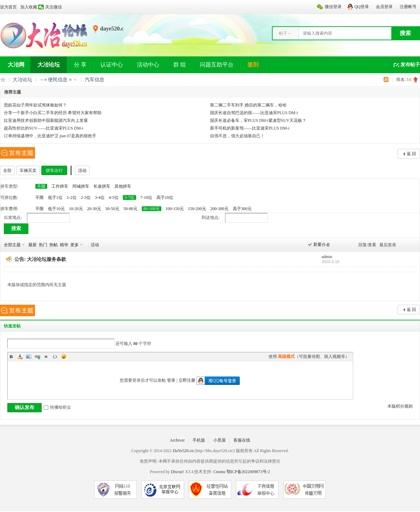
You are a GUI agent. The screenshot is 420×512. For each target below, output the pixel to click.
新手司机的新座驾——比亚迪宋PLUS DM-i (250, 128)
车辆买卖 (28, 171)
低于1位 (55, 198)
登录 (171, 380)
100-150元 (175, 209)
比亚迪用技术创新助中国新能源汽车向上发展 (46, 120)
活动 (82, 171)
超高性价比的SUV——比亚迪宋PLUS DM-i (44, 128)
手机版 (199, 440)
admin (327, 257)
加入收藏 (29, 7)
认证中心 (112, 65)
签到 (253, 65)
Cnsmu (220, 472)
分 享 (80, 65)
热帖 (54, 245)
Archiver (177, 440)
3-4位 (100, 198)
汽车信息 (94, 80)
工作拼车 (60, 186)
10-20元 (76, 209)
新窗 (317, 244)
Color (20, 357)
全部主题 (12, 245)
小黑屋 (219, 440)
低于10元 (56, 209)
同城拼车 (81, 186)
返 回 (411, 154)
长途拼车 (102, 186)
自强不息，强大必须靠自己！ (237, 136)
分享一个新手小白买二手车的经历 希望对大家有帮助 (53, 113)
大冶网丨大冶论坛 (3, 80)
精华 (64, 245)
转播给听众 (57, 407)
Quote (46, 357)
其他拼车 (123, 186)
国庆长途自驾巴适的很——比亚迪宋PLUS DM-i (254, 113)
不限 (41, 186)
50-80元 (131, 209)
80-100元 (152, 209)
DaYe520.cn (183, 451)
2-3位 (86, 198)
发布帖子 (410, 65)
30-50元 (112, 209)
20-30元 (94, 209)
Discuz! (177, 472)
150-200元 (197, 209)
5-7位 (129, 198)
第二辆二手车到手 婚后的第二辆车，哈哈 (248, 105)
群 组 (180, 65)
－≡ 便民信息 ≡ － (58, 80)
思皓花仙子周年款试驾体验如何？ (35, 105)
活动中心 (148, 65)
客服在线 (242, 440)
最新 (33, 245)
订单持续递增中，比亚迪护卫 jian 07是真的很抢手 (50, 136)
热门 (43, 245)
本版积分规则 (400, 406)
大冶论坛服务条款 (47, 259)
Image (29, 357)
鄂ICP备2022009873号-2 (248, 472)
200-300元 (219, 209)
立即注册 (187, 380)
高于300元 (242, 209)
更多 (75, 245)
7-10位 (146, 198)
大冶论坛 (49, 65)
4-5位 (114, 198)
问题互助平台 (217, 65)
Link (37, 357)
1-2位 (72, 198)
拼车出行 (54, 171)
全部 (7, 171)
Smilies (64, 357)
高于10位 (165, 198)
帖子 (283, 33)
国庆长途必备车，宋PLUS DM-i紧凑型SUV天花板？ (258, 120)
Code (55, 357)
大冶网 (16, 65)
